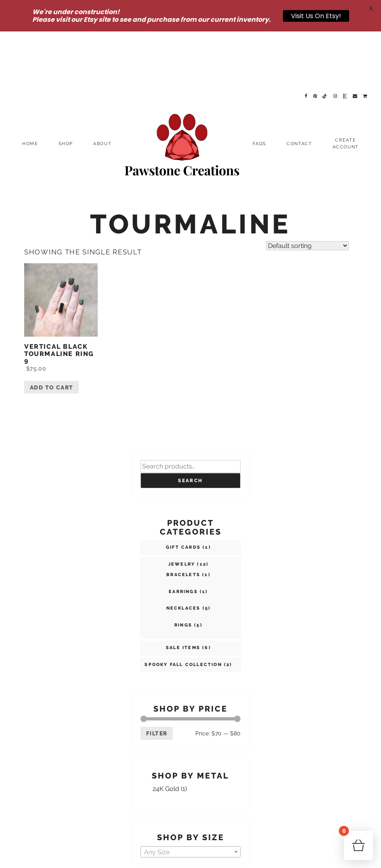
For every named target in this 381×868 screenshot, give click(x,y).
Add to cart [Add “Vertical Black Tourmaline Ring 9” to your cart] (51, 329)
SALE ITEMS (183, 590)
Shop (66, 85)
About (102, 85)
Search (190, 423)
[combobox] (190, 793)
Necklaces (183, 550)
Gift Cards (183, 489)
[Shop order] (307, 187)
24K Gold (166, 731)
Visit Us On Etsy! (316, 16)
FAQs (260, 85)
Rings (183, 567)
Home (30, 85)
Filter (157, 675)
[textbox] (190, 794)
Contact (299, 85)
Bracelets (183, 517)
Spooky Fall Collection (183, 607)
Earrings (183, 534)
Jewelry (182, 506)
